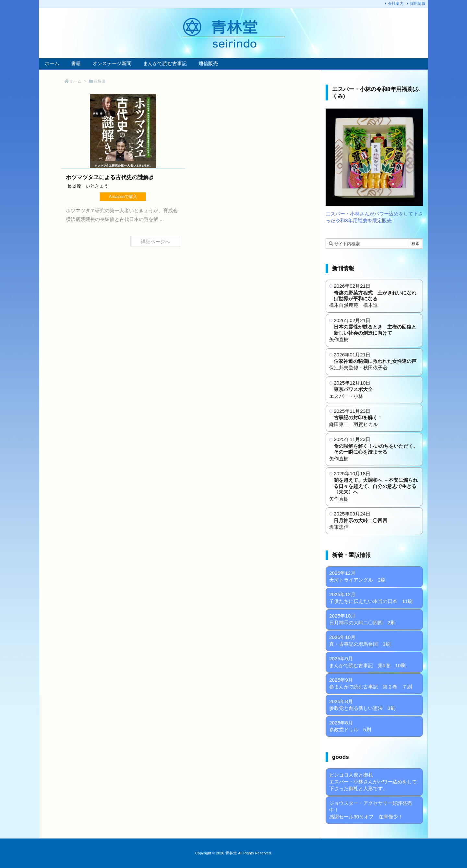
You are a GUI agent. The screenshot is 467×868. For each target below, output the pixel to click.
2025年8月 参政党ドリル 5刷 (350, 726)
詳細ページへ (155, 241)
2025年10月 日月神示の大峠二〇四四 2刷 (362, 619)
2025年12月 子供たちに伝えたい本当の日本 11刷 (371, 598)
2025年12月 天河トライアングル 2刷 (357, 576)
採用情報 (418, 4)
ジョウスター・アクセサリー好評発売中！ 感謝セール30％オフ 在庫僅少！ (371, 810)
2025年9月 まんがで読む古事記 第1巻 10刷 (367, 662)
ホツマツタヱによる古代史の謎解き (110, 177)
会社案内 (396, 4)
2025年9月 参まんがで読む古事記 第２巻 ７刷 (371, 683)
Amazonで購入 (123, 197)
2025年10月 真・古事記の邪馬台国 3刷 (360, 641)
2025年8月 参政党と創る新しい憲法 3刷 (362, 705)
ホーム (76, 81)
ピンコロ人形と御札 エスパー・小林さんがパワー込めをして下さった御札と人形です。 (373, 782)
